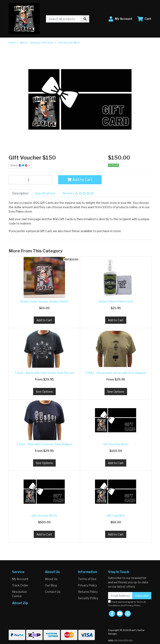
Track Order (20, 585)
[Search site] (85, 19)
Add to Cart (80, 180)
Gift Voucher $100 (116, 444)
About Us (51, 579)
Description (20, 193)
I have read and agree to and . (127, 603)
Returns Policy (88, 592)
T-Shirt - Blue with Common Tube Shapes (44, 444)
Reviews (78, 193)
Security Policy (88, 598)
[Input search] (64, 19)
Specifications (45, 193)
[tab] (20, 193)
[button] (120, 19)
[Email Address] (120, 596)
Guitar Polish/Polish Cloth (116, 301)
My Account (20, 579)
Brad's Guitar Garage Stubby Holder (44, 301)
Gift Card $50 (116, 516)
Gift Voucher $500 (44, 516)
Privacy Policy (87, 585)
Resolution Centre (19, 594)
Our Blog (51, 585)
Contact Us (53, 592)
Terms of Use (87, 579)
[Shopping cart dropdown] (144, 19)
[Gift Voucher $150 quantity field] (30, 180)
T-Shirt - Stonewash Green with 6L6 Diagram (116, 373)
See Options (44, 392)
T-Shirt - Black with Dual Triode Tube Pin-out (44, 373)
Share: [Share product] (19, 165)
